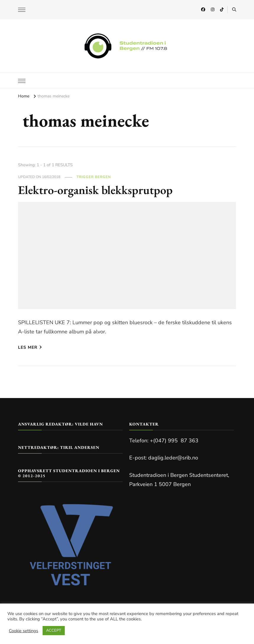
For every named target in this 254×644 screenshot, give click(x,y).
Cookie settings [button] (24, 631)
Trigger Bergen (94, 177)
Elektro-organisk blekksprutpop (95, 190)
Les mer (30, 347)
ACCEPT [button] (54, 630)
